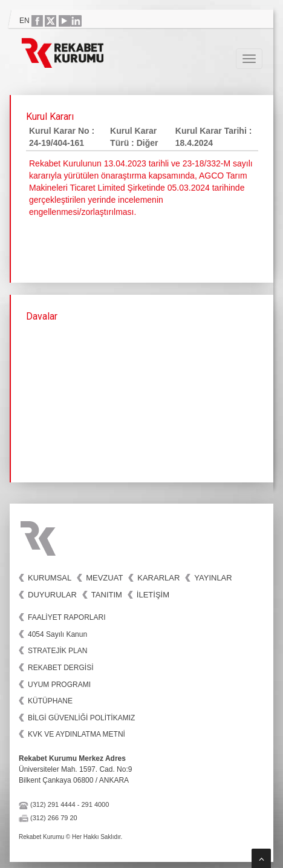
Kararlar (158, 578)
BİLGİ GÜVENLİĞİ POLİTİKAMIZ (81, 718)
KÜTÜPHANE (50, 701)
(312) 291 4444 (53, 804)
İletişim (153, 595)
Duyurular (52, 595)
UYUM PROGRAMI (59, 685)
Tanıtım (107, 595)
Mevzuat (104, 578)
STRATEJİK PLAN (57, 651)
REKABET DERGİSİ (60, 668)
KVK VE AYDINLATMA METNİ (76, 734)
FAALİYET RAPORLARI (67, 617)
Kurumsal (50, 578)
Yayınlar (213, 578)
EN (24, 21)
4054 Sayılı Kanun (57, 634)
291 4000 (95, 804)
